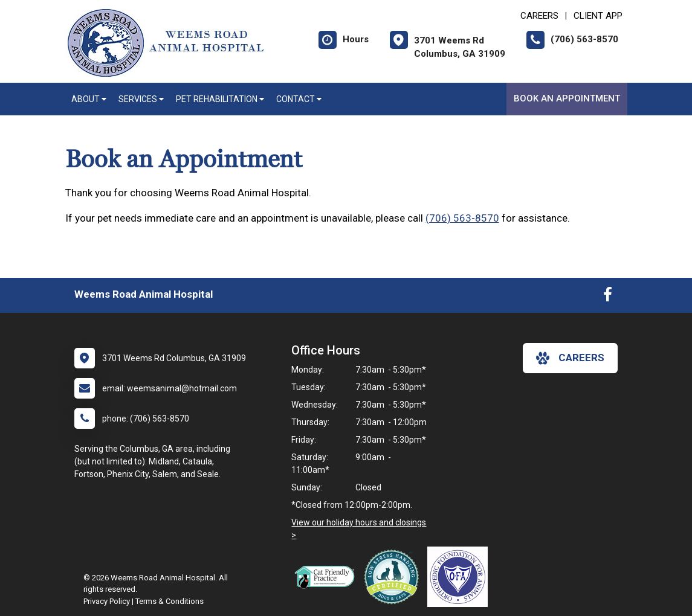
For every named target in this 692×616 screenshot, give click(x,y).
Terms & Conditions (170, 601)
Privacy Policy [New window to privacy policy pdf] (107, 601)
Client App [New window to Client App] (598, 16)
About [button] (89, 99)
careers (570, 358)
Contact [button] (299, 99)
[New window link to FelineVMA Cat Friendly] (328, 577)
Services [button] (141, 99)
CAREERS (539, 16)
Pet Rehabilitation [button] (220, 99)
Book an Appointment (567, 98)
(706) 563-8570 (462, 218)
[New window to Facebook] (608, 297)
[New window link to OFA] (461, 577)
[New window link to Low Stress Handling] (394, 577)
